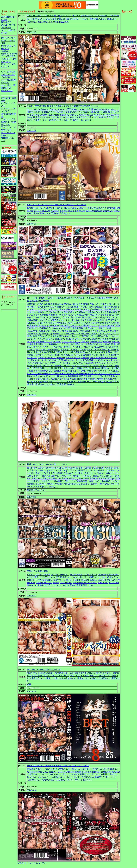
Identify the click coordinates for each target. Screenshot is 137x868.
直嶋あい (101, 473)
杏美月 (65, 315)
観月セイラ (73, 211)
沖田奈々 (38, 120)
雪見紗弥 (31, 484)
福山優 (39, 583)
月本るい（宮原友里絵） (51, 317)
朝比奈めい (58, 208)
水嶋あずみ (32, 673)
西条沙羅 (31, 117)
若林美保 (77, 317)
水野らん (80, 323)
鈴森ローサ (51, 117)
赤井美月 (107, 115)
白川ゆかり (54, 325)
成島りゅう (56, 476)
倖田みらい (47, 583)
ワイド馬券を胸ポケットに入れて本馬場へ (8, 75)
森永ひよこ (35, 470)
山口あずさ (65, 470)
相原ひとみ (57, 331)
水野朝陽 (106, 112)
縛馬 (29, 684)
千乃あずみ (69, 344)
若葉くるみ (69, 673)
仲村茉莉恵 (85, 331)
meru (75, 577)
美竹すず (104, 358)
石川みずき (57, 777)
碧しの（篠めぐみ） (51, 774)
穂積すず (88, 309)
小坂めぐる (95, 678)
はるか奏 (95, 331)
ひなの (63, 583)
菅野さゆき (58, 304)
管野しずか (106, 772)
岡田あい (111, 478)
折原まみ (50, 473)
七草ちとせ (92, 117)
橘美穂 (67, 208)
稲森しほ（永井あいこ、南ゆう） (42, 486)
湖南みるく (55, 320)
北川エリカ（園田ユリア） (90, 577)
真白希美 (31, 208)
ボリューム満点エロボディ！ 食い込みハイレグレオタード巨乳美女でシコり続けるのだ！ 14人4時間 (73, 16)
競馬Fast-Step (7, 91)
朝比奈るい (108, 211)
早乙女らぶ (77, 769)
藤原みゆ (46, 211)
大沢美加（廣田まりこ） (86, 473)
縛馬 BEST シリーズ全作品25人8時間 (44, 670)
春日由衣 (85, 676)
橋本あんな (71, 117)
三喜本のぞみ (96, 115)
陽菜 (68, 19)
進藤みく (53, 772)
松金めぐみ (41, 484)
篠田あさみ (77, 304)
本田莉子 (85, 358)
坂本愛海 (59, 673)
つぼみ (47, 769)
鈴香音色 (106, 481)
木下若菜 (74, 19)
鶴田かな (96, 339)
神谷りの (115, 484)
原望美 (59, 352)
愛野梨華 (111, 208)
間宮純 (30, 769)
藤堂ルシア (47, 342)
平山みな (44, 470)
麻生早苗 (111, 325)
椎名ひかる (43, 22)
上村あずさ (66, 350)
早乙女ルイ (37, 476)
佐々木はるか (93, 350)
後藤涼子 (83, 208)
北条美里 (46, 476)
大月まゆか (114, 583)
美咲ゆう (68, 347)
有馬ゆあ (109, 468)
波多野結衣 (82, 117)
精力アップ (6, 130)
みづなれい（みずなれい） (39, 777)
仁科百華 (61, 19)
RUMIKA (65, 676)
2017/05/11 (32, 395)
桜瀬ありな (82, 575)
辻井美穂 (112, 350)
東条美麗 (94, 19)
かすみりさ (104, 331)
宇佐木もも (51, 358)
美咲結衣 (101, 336)
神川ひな (76, 342)
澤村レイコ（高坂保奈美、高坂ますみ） (83, 481)
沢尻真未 (85, 320)
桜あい (69, 583)
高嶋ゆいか (97, 309)
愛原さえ (83, 312)
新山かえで (94, 352)
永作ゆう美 (68, 317)
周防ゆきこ (80, 344)
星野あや (94, 478)
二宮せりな (43, 468)
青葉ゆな (102, 328)
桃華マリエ (35, 309)
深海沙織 (98, 211)
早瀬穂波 (55, 213)
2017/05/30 (32, 224)
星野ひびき (94, 320)
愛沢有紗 (102, 325)
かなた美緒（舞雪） (41, 676)
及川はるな (43, 325)
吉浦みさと (75, 120)
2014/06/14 (32, 790)
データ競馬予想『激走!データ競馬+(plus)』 (9, 59)
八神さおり (113, 347)
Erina (44, 352)
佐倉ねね (45, 109)
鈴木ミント (54, 470)
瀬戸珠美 (102, 478)
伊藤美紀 (74, 208)
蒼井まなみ (77, 109)
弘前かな (78, 355)
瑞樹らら (70, 309)
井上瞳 (113, 331)
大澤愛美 (46, 315)
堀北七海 (86, 317)
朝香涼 (67, 484)
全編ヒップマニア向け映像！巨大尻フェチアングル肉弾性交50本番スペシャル (63, 106)
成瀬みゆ (104, 304)
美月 (108, 777)
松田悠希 (36, 213)
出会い (4, 135)
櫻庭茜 (56, 583)
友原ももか (43, 307)
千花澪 (82, 211)
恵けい (94, 336)
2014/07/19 (32, 691)
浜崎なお (31, 350)
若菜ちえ (68, 304)
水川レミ (38, 211)
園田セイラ (40, 577)
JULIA (116, 334)
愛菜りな (74, 478)
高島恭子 (102, 580)
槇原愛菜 (107, 342)
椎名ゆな (38, 334)
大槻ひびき (67, 476)
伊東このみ (88, 585)
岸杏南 (41, 580)
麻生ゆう (31, 342)
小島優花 (103, 350)
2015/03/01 (32, 596)
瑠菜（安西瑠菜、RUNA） (62, 780)
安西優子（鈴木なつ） (93, 769)
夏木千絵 (109, 344)
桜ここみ (110, 336)
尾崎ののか (62, 323)
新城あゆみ (69, 355)
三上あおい (84, 19)
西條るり (85, 342)
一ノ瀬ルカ (67, 580)
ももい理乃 (49, 355)
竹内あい (75, 350)
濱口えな (115, 320)
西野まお (96, 772)
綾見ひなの (45, 320)
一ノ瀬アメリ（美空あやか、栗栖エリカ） (70, 678)
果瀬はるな (54, 120)
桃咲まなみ (45, 213)
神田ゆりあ (73, 468)
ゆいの (77, 358)
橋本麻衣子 (32, 307)
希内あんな (75, 484)
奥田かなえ (58, 347)
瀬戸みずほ (54, 312)
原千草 (67, 328)
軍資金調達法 (7, 114)
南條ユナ (31, 355)
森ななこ (94, 325)
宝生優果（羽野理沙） (107, 470)
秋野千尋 (59, 355)
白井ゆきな (69, 473)
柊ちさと (34, 772)
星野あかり (39, 769)
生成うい (42, 358)
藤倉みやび (98, 476)
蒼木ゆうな (90, 468)
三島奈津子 (53, 336)
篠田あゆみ (64, 336)
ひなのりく (68, 777)
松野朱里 (115, 355)
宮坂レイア (43, 312)
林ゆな (113, 109)
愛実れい (42, 19)
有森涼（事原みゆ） (92, 112)
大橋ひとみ (95, 315)
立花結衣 (72, 585)
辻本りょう (66, 774)
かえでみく (62, 585)
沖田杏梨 (64, 325)
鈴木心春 (61, 117)
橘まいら (57, 478)
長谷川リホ (114, 315)
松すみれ (109, 323)
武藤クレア (73, 312)
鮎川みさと (41, 208)
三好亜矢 (79, 309)
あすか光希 (103, 312)
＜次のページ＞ (39, 863)
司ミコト (96, 355)
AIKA (96, 347)
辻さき (39, 575)
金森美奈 (92, 208)
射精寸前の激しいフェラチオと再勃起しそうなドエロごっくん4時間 (58, 766)
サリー (45, 120)
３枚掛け (5, 51)
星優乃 (82, 468)
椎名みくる (93, 312)
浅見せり (44, 309)
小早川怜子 (53, 22)
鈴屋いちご (79, 307)
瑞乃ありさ (73, 315)
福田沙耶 (61, 358)
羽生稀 (73, 575)
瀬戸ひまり (114, 304)
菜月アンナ (32, 580)
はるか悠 (63, 468)
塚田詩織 (48, 304)
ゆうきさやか (40, 339)
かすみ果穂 (95, 358)
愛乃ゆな (87, 339)
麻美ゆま (104, 339)
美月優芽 (75, 352)
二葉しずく (95, 304)
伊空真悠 (102, 575)
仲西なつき (47, 334)
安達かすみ (55, 109)
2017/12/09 (32, 131)
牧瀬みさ (84, 352)
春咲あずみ (79, 673)
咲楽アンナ (105, 355)
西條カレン (93, 328)
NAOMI (37, 109)
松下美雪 (86, 109)
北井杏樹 (107, 309)
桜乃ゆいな (43, 336)
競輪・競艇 (11, 98)
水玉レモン (37, 478)
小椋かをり (88, 347)
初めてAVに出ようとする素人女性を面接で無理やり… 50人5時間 (57, 205)
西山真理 (70, 339)
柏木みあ (62, 309)
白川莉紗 (100, 468)
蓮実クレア (32, 19)
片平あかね (84, 115)
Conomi (94, 317)
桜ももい (100, 344)
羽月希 (73, 470)
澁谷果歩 (31, 304)
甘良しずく (62, 307)
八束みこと (37, 347)
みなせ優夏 (51, 19)
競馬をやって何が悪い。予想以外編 (8, 41)
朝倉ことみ (43, 772)
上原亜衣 (68, 112)
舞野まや (70, 772)
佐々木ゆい (77, 347)
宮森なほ (52, 323)
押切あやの (53, 468)
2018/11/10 (32, 32)
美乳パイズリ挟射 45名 (37, 571)
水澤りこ (74, 115)
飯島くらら (84, 478)
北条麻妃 (59, 473)
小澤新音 (46, 575)
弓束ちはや (67, 342)
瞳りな (99, 673)
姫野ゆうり (56, 315)
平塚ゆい (64, 211)
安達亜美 (51, 352)
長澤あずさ (91, 344)
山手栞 (99, 342)
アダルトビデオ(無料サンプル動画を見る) (9, 122)
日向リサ (78, 339)
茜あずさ (115, 115)
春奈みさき (101, 208)
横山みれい (64, 22)
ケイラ (63, 109)
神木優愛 (113, 312)
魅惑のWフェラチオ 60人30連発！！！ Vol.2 (47, 464)
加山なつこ (65, 115)
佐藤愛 (110, 575)
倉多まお (70, 358)
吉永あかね (58, 328)
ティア (30, 109)
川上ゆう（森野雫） (90, 484)
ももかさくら (74, 325)
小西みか (40, 304)
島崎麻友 (34, 344)
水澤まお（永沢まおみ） (100, 676)
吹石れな (109, 334)
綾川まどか (74, 331)
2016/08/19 (32, 497)
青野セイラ (112, 117)
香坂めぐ (110, 473)
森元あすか (65, 213)
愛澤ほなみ (105, 484)
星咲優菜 (104, 315)
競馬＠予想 (6, 22)
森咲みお (106, 109)
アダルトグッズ (8, 127)
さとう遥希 (45, 678)
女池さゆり (32, 468)
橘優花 (93, 342)
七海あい (50, 484)
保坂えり (83, 328)
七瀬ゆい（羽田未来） (83, 476)
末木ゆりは (68, 577)
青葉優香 (87, 355)
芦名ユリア (113, 352)
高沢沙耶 (85, 580)
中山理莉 (107, 307)
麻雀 (3, 100)
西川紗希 (81, 470)
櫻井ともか (87, 772)
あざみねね (54, 115)
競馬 (3, 98)
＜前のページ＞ (24, 863)
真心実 (49, 208)
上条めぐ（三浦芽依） (80, 336)
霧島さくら (41, 117)
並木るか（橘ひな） (60, 575)
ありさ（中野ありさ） (61, 769)
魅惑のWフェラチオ (36, 490)
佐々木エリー (87, 120)
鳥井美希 (40, 355)
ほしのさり (91, 470)
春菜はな (53, 309)
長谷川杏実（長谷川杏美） (48, 350)
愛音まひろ (41, 473)
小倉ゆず (76, 580)
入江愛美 (74, 328)
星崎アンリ (100, 777)
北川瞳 (83, 350)
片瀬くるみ (47, 478)
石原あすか (85, 774)
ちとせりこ (66, 320)
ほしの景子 (65, 120)
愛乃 (69, 109)
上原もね (50, 339)
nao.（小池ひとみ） (84, 780)
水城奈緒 (85, 325)
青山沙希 (38, 352)
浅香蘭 (65, 331)
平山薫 (79, 585)
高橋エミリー (33, 317)
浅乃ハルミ (106, 678)
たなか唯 (38, 315)
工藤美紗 (59, 112)
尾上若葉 (57, 342)
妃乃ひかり (90, 673)
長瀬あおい (43, 344)
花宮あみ (108, 476)
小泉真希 (103, 352)
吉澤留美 (34, 325)
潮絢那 (86, 304)
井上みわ (76, 320)
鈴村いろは (77, 112)
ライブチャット (8, 133)
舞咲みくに (49, 112)
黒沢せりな (51, 585)
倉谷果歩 (42, 585)
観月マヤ (90, 211)
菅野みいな (60, 339)
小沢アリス (39, 112)
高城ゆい (102, 19)
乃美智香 (53, 344)
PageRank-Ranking (9, 54)
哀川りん (62, 772)
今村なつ (67, 352)
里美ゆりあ (114, 339)
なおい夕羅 (90, 323)
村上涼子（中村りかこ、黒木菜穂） (48, 481)
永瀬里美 (98, 307)
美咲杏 (71, 307)
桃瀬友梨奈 (96, 109)
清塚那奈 (102, 117)
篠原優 (39, 342)
